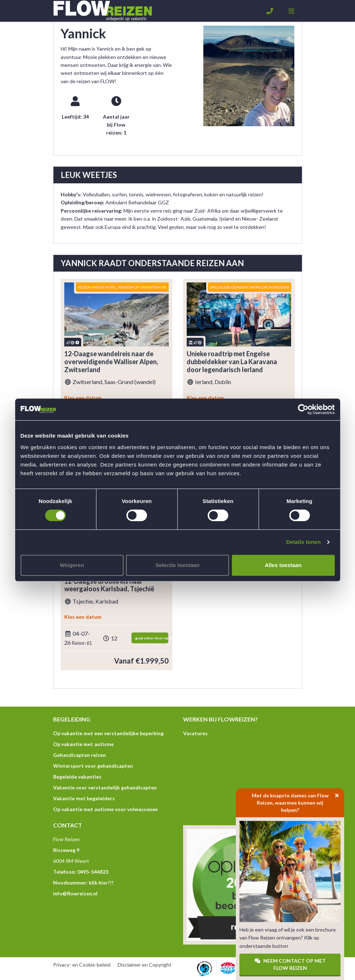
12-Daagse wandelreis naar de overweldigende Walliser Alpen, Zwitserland (111, 362)
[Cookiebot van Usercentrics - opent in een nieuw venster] (303, 409)
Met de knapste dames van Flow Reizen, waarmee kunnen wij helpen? (298, 801)
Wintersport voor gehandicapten (93, 766)
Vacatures (195, 733)
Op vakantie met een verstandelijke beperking (108, 733)
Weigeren (72, 565)
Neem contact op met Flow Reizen (290, 964)
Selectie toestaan (177, 565)
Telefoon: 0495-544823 (81, 872)
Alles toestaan (283, 565)
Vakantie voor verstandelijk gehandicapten (105, 787)
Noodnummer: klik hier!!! (83, 883)
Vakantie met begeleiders (84, 798)
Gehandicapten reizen (79, 755)
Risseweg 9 (66, 850)
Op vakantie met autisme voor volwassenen (105, 809)
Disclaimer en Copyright (145, 965)
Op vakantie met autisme (83, 744)
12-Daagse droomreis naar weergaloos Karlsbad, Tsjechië (109, 585)
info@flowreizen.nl (75, 893)
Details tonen (304, 542)
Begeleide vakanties (77, 777)
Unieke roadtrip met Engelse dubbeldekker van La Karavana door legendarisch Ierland (232, 362)
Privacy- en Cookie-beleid (82, 965)
